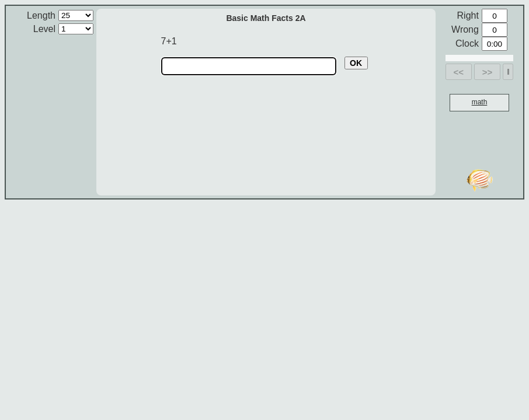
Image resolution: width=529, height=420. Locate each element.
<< (459, 72)
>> (488, 72)
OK (356, 63)
